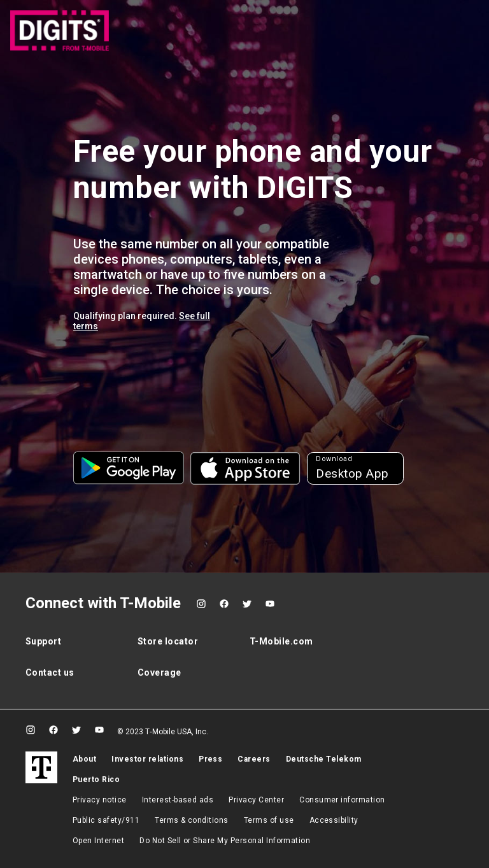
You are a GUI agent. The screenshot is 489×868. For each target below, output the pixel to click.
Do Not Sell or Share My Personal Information (225, 841)
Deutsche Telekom (324, 759)
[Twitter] (247, 604)
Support (43, 641)
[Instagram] (201, 604)
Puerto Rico (96, 779)
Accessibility (334, 820)
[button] (129, 468)
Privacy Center (256, 800)
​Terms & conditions (192, 820)
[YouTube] (270, 604)
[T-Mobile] (41, 767)
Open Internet (98, 841)
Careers (254, 759)
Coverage (159, 672)
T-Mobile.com (281, 641)
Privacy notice (100, 800)
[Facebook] (224, 604)
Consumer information (342, 800)
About (84, 759)
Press (210, 759)
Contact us (50, 672)
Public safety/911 (106, 820)
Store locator (168, 641)
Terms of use (269, 820)
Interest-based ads (178, 800)
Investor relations (147, 759)
